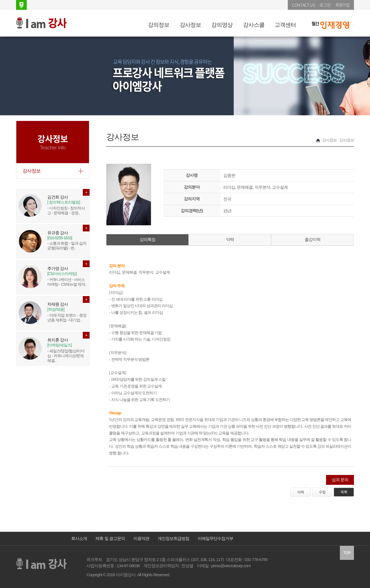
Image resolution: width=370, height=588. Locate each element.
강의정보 (159, 25)
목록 (344, 492)
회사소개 (79, 538)
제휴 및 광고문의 (110, 538)
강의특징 (148, 239)
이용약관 (141, 538)
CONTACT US (303, 5)
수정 (322, 492)
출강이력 (313, 239)
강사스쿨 (254, 25)
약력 (230, 239)
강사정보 (190, 25)
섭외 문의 (340, 480)
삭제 (300, 492)
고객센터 (285, 25)
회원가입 (343, 5)
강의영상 (222, 25)
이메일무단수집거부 (215, 538)
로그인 (325, 5)
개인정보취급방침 (173, 538)
